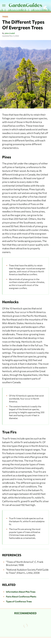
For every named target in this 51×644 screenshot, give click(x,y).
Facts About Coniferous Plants (21, 596)
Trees (5, 17)
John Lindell (10, 33)
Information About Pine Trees (21, 592)
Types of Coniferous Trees (19, 601)
